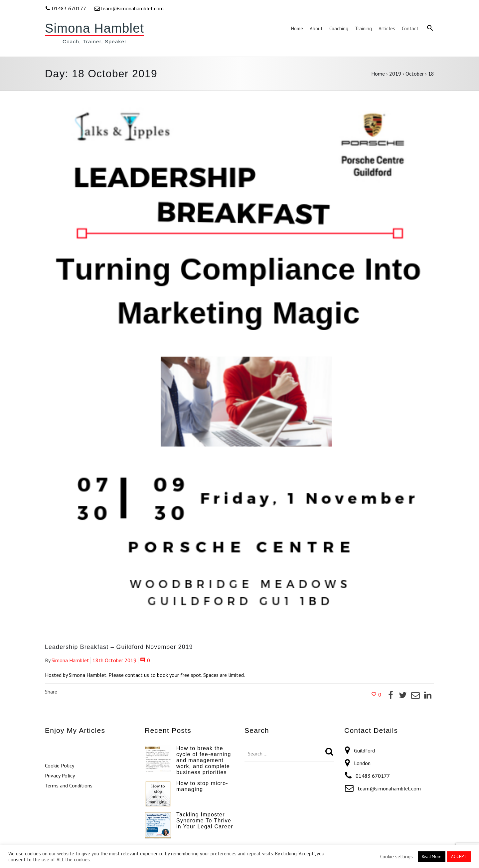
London (362, 763)
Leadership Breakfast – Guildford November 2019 (119, 647)
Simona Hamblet (94, 28)
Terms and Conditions (69, 785)
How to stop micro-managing (202, 786)
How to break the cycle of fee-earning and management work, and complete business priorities (204, 760)
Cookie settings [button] (397, 857)
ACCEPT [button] (459, 857)
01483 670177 (66, 8)
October (415, 74)
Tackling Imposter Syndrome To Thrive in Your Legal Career (205, 821)
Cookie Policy (60, 765)
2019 (395, 74)
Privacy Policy (60, 775)
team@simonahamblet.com (129, 8)
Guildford (364, 750)
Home (378, 74)
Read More (432, 857)
